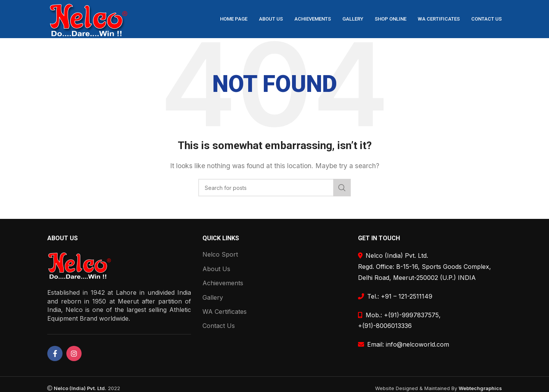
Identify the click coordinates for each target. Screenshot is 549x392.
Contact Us (219, 326)
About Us (216, 269)
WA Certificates (225, 312)
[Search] (274, 188)
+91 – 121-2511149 (407, 296)
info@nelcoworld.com (417, 344)
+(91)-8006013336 (385, 326)
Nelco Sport (220, 254)
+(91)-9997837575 (411, 315)
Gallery (213, 297)
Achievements (223, 283)
